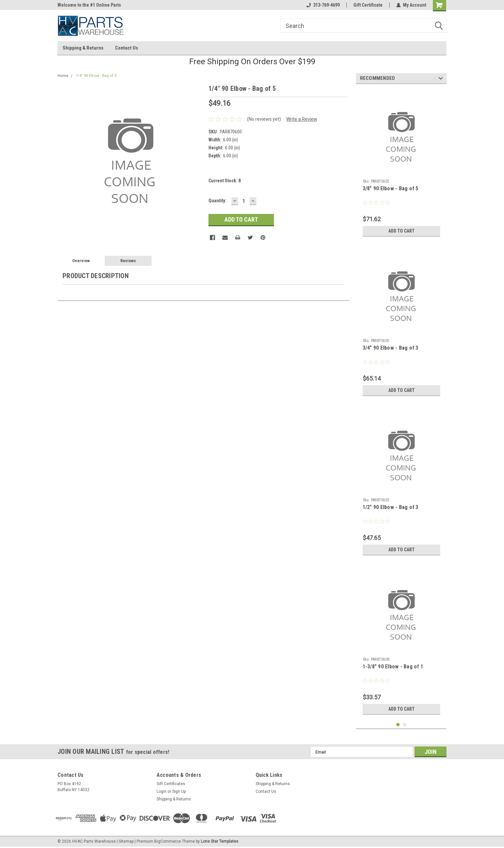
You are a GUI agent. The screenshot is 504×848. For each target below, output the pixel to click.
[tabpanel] (401, 165)
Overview (81, 261)
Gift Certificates (171, 784)
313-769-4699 (323, 5)
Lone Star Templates (220, 841)
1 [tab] (398, 725)
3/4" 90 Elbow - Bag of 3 (391, 348)
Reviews (128, 261)
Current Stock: (225, 181)
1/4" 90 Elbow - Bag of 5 (96, 76)
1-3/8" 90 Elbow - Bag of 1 (393, 667)
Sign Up (179, 791)
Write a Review (302, 119)
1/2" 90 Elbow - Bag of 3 (391, 507)
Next (441, 79)
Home (63, 76)
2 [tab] (405, 725)
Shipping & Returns (83, 48)
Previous (435, 79)
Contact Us (126, 48)
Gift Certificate (368, 5)
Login (162, 791)
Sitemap (126, 841)
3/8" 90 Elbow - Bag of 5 (391, 188)
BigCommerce (168, 841)
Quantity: (217, 201)
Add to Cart (401, 231)
